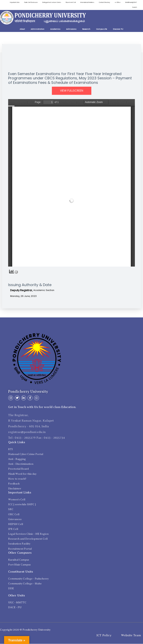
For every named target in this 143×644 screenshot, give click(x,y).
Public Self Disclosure (41, 3)
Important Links (24, 3)
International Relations (101, 3)
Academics (55, 30)
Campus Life (102, 30)
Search (134, 8)
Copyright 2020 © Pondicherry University (25, 630)
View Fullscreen (72, 91)
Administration (38, 30)
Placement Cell (84, 3)
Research (86, 30)
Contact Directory (120, 3)
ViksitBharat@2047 (121, 8)
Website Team (131, 636)
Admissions (71, 30)
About (22, 30)
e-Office (134, 3)
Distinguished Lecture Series (63, 3)
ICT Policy (104, 636)
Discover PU (118, 30)
